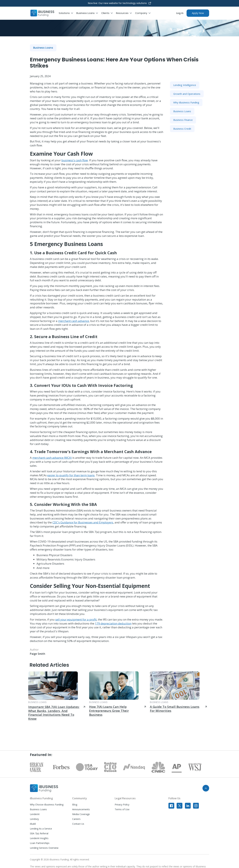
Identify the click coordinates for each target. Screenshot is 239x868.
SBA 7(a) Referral (39, 833)
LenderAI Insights (39, 838)
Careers (76, 819)
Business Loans (38, 809)
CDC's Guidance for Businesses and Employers (83, 522)
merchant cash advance (74, 321)
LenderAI (35, 814)
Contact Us (78, 824)
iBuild (33, 824)
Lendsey (34, 819)
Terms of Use (122, 809)
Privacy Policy (122, 805)
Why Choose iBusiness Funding (47, 805)
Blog (75, 805)
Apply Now (198, 13)
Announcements (81, 809)
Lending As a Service (41, 829)
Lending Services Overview (44, 848)
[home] (42, 13)
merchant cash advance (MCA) (52, 458)
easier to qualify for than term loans (71, 475)
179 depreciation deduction (113, 623)
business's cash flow (75, 160)
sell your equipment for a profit (76, 619)
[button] (68, 13)
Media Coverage (81, 814)
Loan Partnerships (40, 843)
